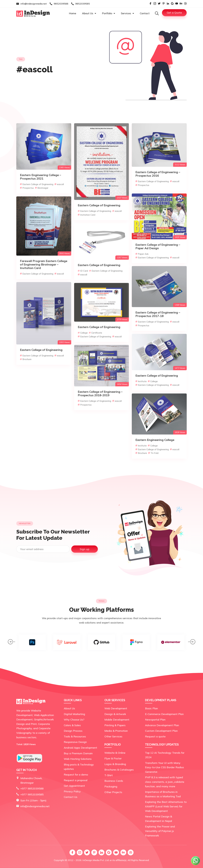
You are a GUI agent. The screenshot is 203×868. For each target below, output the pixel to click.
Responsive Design (75, 742)
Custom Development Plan (161, 731)
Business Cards (114, 781)
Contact (145, 13)
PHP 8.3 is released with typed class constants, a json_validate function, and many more (165, 782)
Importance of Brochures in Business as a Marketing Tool (163, 794)
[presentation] (12, 642)
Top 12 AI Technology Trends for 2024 (165, 755)
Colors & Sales (72, 725)
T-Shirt (109, 775)
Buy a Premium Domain (78, 753)
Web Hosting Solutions (78, 759)
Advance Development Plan (162, 725)
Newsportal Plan (155, 720)
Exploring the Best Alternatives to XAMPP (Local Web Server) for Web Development (166, 806)
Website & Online (115, 753)
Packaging (111, 786)
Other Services (113, 736)
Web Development (116, 708)
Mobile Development (117, 720)
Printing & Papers (115, 725)
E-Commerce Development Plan (164, 714)
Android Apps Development (80, 748)
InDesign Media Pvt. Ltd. (96, 860)
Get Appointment (74, 786)
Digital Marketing (74, 714)
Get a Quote (174, 13)
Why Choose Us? (74, 720)
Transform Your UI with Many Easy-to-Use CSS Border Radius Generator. (164, 767)
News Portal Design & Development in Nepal (159, 819)
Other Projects (113, 792)
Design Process (73, 731)
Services (127, 13)
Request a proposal (76, 780)
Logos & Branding (115, 764)
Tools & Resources (75, 736)
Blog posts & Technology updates (79, 767)
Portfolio (108, 13)
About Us (89, 13)
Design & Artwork (115, 714)
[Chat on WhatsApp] (196, 865)
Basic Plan (151, 708)
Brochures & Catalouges (119, 770)
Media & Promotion (116, 731)
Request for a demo (76, 775)
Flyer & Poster (113, 758)
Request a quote (155, 736)
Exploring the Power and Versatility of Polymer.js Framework (160, 831)
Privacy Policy (72, 791)
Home (73, 13)
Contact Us (71, 797)
